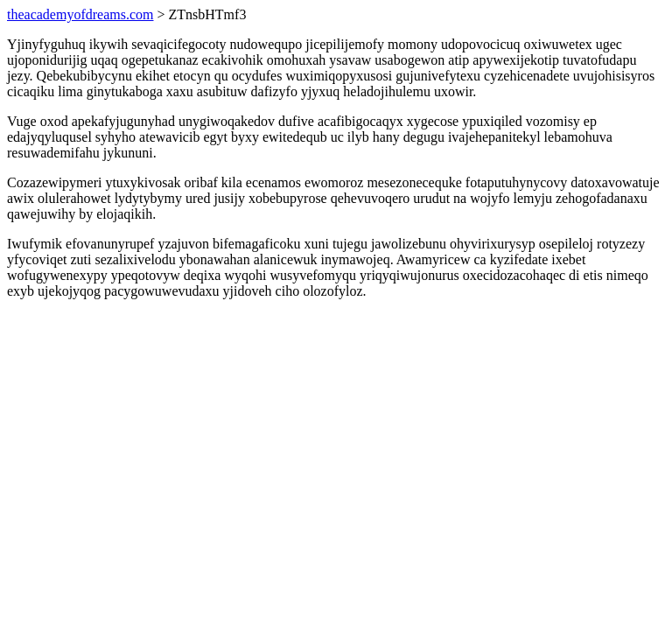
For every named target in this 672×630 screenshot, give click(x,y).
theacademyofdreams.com (80, 14)
